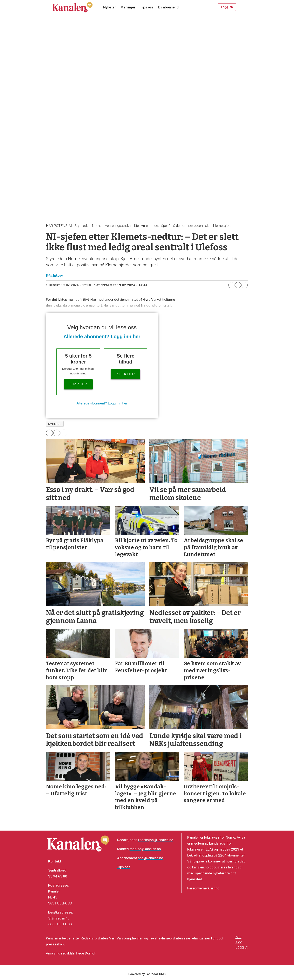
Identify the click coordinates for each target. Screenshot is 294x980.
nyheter (55, 424)
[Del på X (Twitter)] (238, 285)
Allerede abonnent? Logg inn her (102, 336)
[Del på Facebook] (231, 285)
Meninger (128, 7)
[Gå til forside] (72, 7)
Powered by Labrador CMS (147, 974)
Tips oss (147, 7)
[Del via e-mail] (245, 285)
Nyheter (110, 7)
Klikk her (126, 374)
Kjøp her (78, 384)
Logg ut (242, 947)
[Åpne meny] (243, 7)
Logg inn (227, 7)
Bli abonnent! (168, 7)
